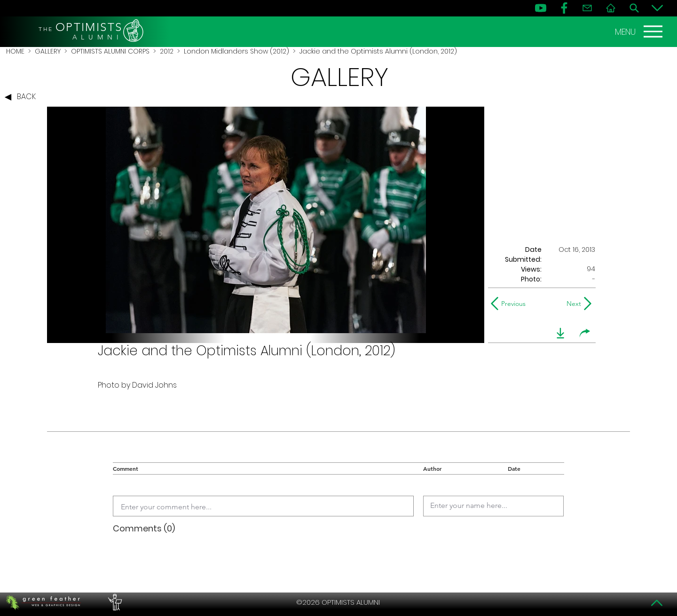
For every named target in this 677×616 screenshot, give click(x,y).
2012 (167, 51)
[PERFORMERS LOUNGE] (114, 602)
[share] (585, 333)
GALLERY (48, 51)
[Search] (634, 8)
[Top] (657, 603)
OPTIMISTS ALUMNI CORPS (110, 51)
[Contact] (587, 8)
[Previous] (510, 304)
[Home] (611, 8)
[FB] (564, 8)
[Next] (572, 304)
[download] (560, 333)
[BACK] (23, 97)
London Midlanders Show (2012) (236, 51)
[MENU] (640, 31)
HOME (15, 51)
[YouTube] (541, 8)
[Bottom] (657, 8)
